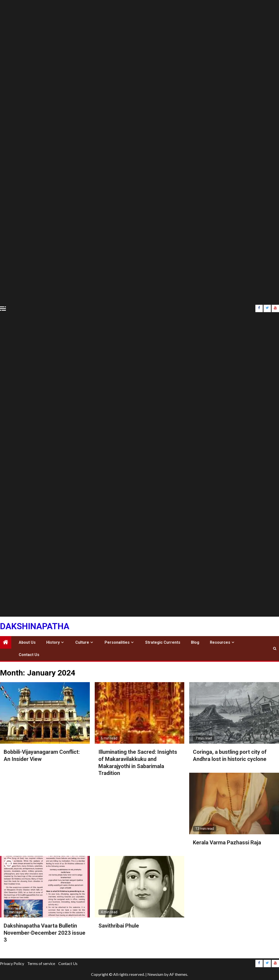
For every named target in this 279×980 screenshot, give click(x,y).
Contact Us (29, 655)
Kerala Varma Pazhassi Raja (227, 843)
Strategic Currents (163, 642)
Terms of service (41, 963)
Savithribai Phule (119, 926)
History (53, 642)
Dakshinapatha (35, 626)
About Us (27, 642)
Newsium (155, 974)
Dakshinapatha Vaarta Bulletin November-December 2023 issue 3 (45, 933)
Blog (195, 642)
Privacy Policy (12, 963)
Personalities (117, 642)
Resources (220, 642)
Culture (82, 642)
